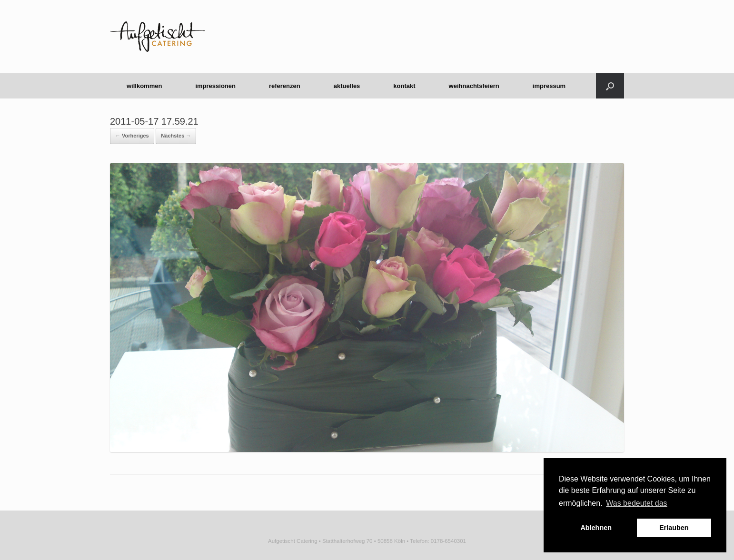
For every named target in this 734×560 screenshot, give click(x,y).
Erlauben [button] (674, 528)
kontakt (404, 86)
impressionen (215, 86)
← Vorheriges (132, 136)
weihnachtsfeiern (474, 86)
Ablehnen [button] (596, 528)
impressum (549, 86)
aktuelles (347, 86)
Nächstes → (176, 136)
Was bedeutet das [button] (636, 503)
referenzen (285, 86)
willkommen (144, 86)
